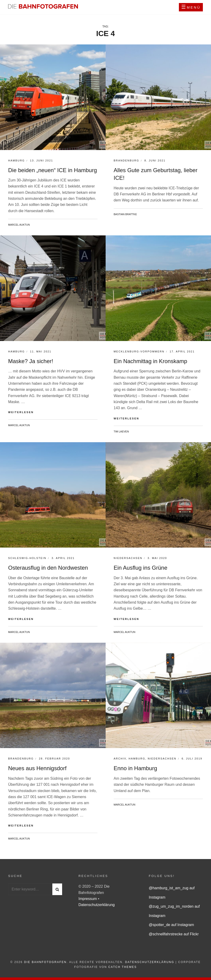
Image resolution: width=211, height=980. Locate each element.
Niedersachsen (128, 558)
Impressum (88, 899)
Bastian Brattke (125, 214)
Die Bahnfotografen (45, 962)
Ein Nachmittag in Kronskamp (151, 361)
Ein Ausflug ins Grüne (141, 568)
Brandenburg (127, 161)
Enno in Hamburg (136, 768)
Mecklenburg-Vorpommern (139, 351)
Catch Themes (123, 967)
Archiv (120, 759)
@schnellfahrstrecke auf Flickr (174, 934)
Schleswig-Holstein (27, 558)
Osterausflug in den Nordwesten (48, 568)
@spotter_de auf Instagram (171, 925)
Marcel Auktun (19, 225)
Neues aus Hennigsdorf (37, 768)
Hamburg (17, 161)
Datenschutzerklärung (97, 905)
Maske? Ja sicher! (31, 361)
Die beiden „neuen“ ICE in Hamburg (53, 170)
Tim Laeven (121, 431)
